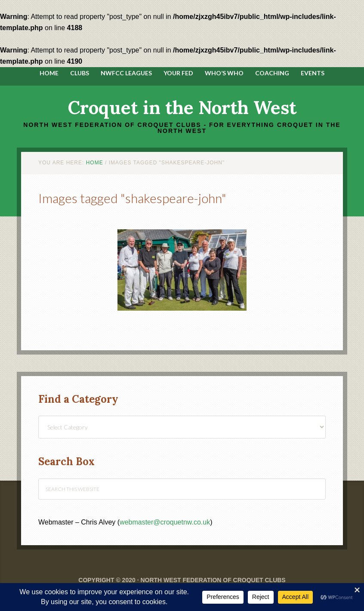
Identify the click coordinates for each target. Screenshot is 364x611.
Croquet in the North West (182, 108)
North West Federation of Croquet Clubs (213, 580)
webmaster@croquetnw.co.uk (165, 522)
